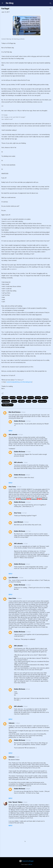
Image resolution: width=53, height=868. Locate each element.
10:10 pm (28, 452)
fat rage (45, 398)
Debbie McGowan (20, 421)
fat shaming (6, 401)
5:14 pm (17, 757)
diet (25, 398)
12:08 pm (18, 723)
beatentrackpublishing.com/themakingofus (19, 382)
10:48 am (19, 598)
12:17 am (28, 531)
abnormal (5, 398)
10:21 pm (19, 487)
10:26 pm (28, 502)
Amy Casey (12, 487)
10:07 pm (28, 421)
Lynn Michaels (19, 522)
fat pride (38, 398)
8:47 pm (28, 689)
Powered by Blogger (26, 861)
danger (19, 398)
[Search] (50, 4)
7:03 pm (26, 462)
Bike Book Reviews (15, 412)
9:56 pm (23, 412)
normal (29, 401)
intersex (14, 401)
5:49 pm (25, 802)
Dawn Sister (12, 598)
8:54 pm (26, 706)
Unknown (12, 723)
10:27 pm (24, 513)
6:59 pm (26, 646)
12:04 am (26, 522)
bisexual (13, 398)
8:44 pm (28, 564)
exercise (31, 398)
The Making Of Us (7, 405)
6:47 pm (26, 544)
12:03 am (21, 578)
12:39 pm (28, 632)
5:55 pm (28, 789)
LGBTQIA (21, 401)
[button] (50, 9)
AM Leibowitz (13, 435)
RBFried (30, 865)
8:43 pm (28, 475)
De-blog (10, 3)
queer (35, 401)
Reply (10, 431)
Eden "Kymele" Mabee (16, 802)
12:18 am (28, 585)
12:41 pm (28, 740)
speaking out (42, 401)
